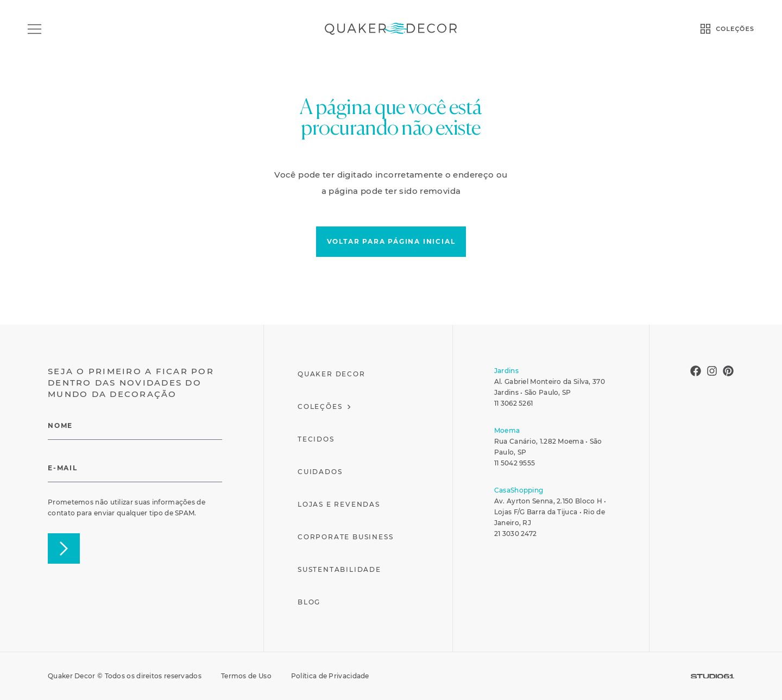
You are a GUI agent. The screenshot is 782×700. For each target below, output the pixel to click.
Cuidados (320, 472)
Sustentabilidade (339, 569)
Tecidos (316, 439)
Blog (309, 602)
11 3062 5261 (514, 403)
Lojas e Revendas (339, 504)
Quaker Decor (332, 374)
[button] (391, 242)
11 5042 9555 (515, 463)
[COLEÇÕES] (705, 29)
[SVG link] (712, 676)
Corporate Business (345, 537)
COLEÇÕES (735, 29)
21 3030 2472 (516, 534)
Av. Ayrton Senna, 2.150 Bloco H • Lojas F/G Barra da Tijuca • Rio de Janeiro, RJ (550, 512)
